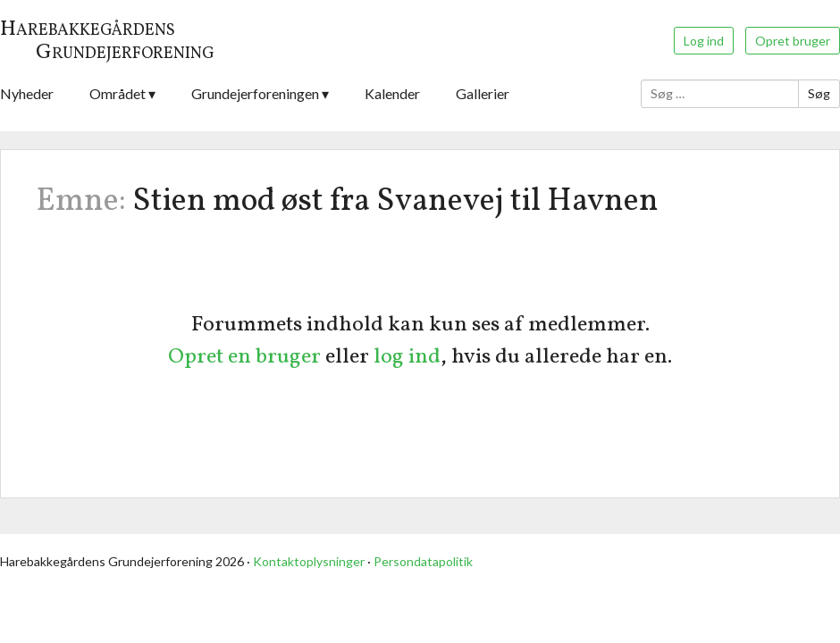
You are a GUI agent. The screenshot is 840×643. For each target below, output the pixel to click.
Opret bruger (793, 41)
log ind (407, 357)
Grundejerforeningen (255, 93)
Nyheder (27, 93)
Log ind (704, 41)
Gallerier (483, 93)
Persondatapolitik (423, 561)
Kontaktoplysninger (309, 561)
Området (118, 93)
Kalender (392, 93)
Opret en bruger (244, 357)
